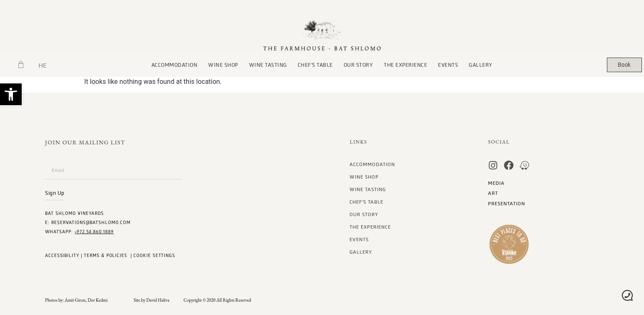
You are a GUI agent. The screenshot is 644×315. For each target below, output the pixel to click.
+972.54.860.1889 (94, 232)
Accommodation (175, 65)
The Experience (405, 65)
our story (358, 65)
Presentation (507, 204)
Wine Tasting (268, 65)
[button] (11, 94)
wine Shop (223, 65)
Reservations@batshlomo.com (91, 223)
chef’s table (315, 65)
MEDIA (496, 183)
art (493, 193)
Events (448, 65)
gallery (481, 65)
